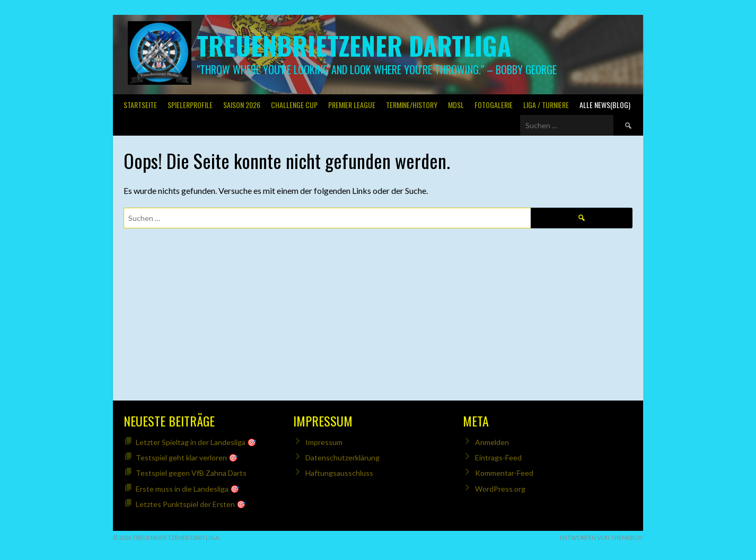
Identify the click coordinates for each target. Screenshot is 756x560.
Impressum (324, 442)
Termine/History (412, 105)
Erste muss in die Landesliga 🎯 (187, 489)
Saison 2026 (242, 105)
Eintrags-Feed (498, 457)
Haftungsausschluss (339, 473)
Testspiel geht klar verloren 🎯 (187, 457)
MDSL (456, 105)
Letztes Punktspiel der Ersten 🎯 (191, 504)
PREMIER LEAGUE (352, 105)
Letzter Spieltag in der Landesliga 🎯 (196, 442)
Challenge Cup (294, 105)
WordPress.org (500, 489)
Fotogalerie (494, 105)
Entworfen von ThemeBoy (601, 537)
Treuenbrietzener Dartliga (354, 45)
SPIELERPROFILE (190, 105)
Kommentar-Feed (504, 473)
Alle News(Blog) (605, 105)
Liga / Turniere (546, 105)
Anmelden (492, 442)
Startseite (140, 105)
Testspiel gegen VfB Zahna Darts (191, 473)
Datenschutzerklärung (342, 457)
